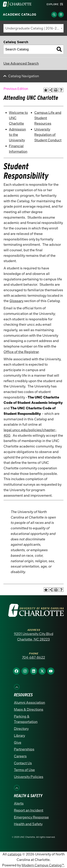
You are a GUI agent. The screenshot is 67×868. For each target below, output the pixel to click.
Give (18, 743)
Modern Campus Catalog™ (43, 865)
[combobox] (33, 28)
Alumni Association (29, 703)
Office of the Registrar (21, 352)
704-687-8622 (33, 657)
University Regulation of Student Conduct (48, 135)
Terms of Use (24, 770)
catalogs (14, 854)
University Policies (29, 777)
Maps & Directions (29, 710)
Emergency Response (31, 817)
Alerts (19, 803)
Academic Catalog (20, 15)
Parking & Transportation (26, 719)
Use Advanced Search (21, 63)
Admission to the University (17, 135)
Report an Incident (29, 810)
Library (19, 736)
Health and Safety (28, 824)
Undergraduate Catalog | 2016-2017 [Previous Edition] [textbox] (34, 28)
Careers (20, 756)
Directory (21, 729)
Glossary (16, 301)
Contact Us (23, 763)
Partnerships (24, 749)
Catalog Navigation (24, 76)
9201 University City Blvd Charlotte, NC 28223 (34, 637)
